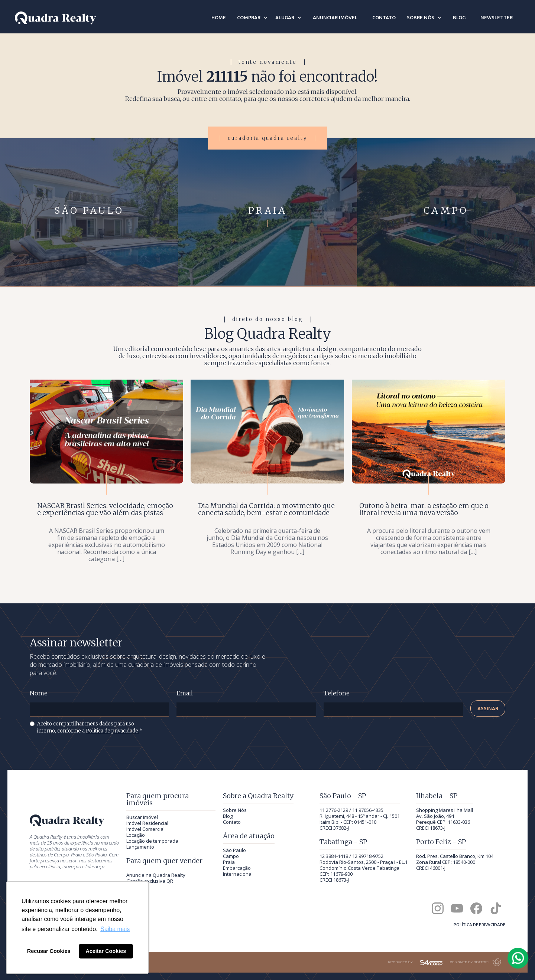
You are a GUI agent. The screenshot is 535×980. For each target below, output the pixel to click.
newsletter (497, 17)
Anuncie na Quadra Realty (156, 875)
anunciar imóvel (335, 17)
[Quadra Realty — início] (55, 18)
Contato (232, 822)
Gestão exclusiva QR (150, 881)
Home (219, 17)
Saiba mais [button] (115, 929)
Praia (229, 862)
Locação (136, 835)
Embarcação (237, 868)
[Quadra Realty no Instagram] (438, 908)
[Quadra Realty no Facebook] (476, 908)
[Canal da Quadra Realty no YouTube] (457, 908)
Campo (231, 856)
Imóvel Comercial (145, 829)
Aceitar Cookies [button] (106, 951)
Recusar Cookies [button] (49, 951)
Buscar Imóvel (142, 817)
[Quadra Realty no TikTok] (496, 908)
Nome (39, 693)
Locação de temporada (152, 841)
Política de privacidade (113, 731)
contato (384, 17)
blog (459, 17)
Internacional (238, 874)
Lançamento (140, 847)
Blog (228, 816)
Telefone (337, 693)
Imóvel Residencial (147, 823)
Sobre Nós (235, 810)
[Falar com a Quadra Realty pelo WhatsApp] (518, 958)
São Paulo (234, 850)
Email (185, 693)
